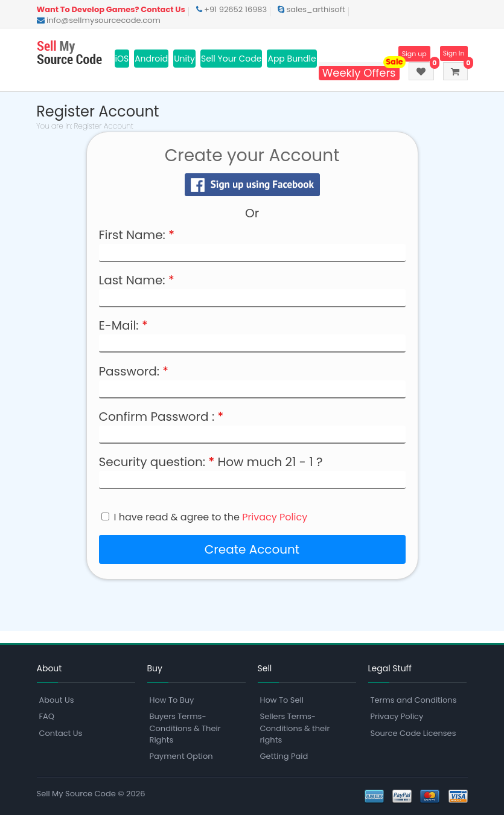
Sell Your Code (231, 59)
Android (151, 59)
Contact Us (61, 733)
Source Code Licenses (413, 733)
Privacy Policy (275, 517)
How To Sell (282, 700)
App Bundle (292, 59)
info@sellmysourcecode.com (99, 20)
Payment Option (181, 756)
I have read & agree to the (211, 517)
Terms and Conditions (414, 700)
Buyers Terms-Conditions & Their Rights (185, 728)
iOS (122, 59)
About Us (57, 700)
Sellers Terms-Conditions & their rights (295, 728)
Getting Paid (284, 756)
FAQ (47, 716)
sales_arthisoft (311, 9)
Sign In (453, 54)
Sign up (411, 54)
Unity (184, 59)
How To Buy (172, 700)
